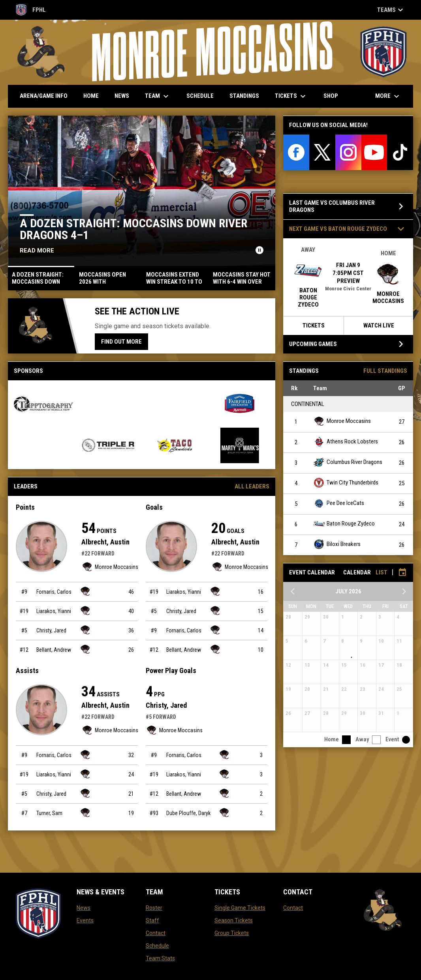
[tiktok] (400, 152)
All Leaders (252, 486)
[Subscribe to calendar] (402, 572)
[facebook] (296, 152)
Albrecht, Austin (105, 542)
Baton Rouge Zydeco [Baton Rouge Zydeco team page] (344, 524)
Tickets (314, 325)
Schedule (157, 946)
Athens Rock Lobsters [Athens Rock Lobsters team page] (346, 442)
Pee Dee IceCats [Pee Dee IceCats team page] (339, 503)
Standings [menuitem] (244, 96)
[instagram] (348, 152)
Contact (156, 933)
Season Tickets (234, 920)
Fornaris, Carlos (54, 592)
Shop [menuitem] (334, 96)
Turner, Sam (49, 813)
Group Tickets (232, 933)
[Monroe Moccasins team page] (85, 591)
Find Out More (121, 342)
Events (85, 920)
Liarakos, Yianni (54, 611)
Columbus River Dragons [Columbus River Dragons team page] (348, 462)
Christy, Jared (51, 630)
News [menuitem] (122, 96)
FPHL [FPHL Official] (31, 10)
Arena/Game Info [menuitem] (44, 96)
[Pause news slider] (259, 250)
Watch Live (379, 325)
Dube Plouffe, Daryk (188, 813)
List (382, 572)
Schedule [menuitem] (200, 96)
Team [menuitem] (158, 96)
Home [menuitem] (91, 96)
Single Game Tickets (240, 908)
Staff (152, 920)
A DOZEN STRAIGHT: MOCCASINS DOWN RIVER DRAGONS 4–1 (133, 229)
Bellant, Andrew (54, 650)
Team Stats (160, 958)
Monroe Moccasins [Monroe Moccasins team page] (110, 567)
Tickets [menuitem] (291, 96)
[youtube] (374, 152)
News (84, 908)
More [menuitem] (388, 96)
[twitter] (322, 152)
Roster (154, 908)
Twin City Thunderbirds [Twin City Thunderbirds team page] (346, 483)
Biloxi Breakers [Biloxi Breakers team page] (337, 544)
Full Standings (385, 371)
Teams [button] (391, 10)
